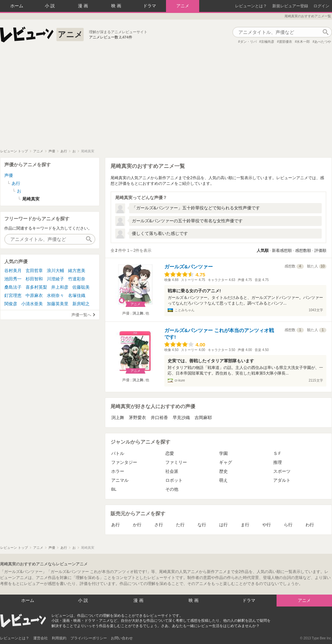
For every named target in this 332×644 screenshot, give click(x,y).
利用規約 (59, 638)
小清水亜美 (32, 304)
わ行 (310, 525)
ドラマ (150, 6)
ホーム (17, 6)
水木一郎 (303, 42)
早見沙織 (181, 418)
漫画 (84, 6)
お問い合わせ (122, 638)
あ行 (116, 525)
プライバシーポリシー (89, 638)
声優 (9, 175)
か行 (137, 525)
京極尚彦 (268, 42)
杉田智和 (34, 279)
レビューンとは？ (251, 6)
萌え (223, 480)
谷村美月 (13, 271)
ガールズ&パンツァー (189, 267)
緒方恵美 (77, 271)
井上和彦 (60, 287)
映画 (117, 6)
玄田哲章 (34, 271)
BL (114, 489)
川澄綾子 (55, 279)
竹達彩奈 (77, 279)
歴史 (223, 471)
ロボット (174, 480)
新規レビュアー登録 (290, 6)
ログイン (321, 6)
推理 (278, 462)
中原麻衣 (34, 295)
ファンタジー (124, 462)
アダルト (282, 480)
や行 (267, 525)
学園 (223, 453)
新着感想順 (282, 250)
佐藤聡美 (81, 287)
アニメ (183, 6)
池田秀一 (13, 279)
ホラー (118, 471)
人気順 (263, 250)
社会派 (172, 471)
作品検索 (325, 32)
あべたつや (323, 42)
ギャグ (226, 462)
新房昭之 (81, 304)
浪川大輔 (55, 271)
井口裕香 (159, 418)
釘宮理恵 (13, 295)
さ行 (159, 525)
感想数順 (303, 250)
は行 (223, 525)
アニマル (120, 480)
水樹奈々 (55, 295)
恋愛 (170, 453)
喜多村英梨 (36, 287)
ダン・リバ (248, 42)
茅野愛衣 (137, 418)
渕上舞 (138, 313)
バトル (118, 453)
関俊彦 (11, 304)
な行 (202, 525)
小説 (50, 6)
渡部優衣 (286, 42)
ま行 (245, 525)
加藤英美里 (58, 304)
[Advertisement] (166, 99)
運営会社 (41, 638)
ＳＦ (278, 453)
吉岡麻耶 (203, 418)
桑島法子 (13, 287)
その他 (172, 489)
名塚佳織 (77, 295)
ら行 (288, 525)
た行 (180, 525)
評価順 (320, 250)
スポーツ (282, 471)
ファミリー (176, 462)
